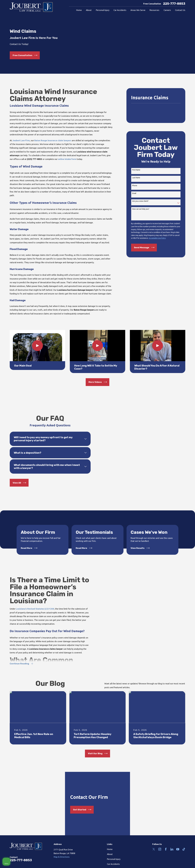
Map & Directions (62, 848)
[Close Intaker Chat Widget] (187, 789)
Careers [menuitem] (167, 10)
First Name (136, 170)
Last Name (136, 178)
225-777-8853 (174, 4)
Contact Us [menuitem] (180, 10)
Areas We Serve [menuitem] (138, 10)
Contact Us (112, 860)
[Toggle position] (182, 789)
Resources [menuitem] (154, 10)
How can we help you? (141, 209)
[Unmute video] (151, 789)
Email (134, 193)
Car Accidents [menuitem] (120, 10)
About (110, 845)
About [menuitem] (89, 10)
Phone (135, 186)
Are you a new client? (140, 201)
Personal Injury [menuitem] (103, 10)
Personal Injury (114, 850)
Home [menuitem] (79, 10)
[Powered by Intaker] (174, 863)
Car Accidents (113, 855)
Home (110, 840)
